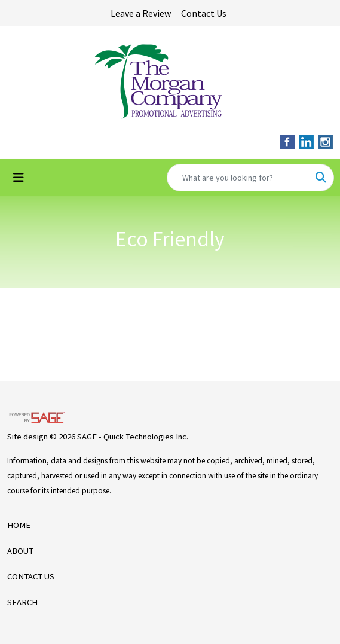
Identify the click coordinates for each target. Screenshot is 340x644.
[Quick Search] (238, 178)
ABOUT (20, 551)
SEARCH (22, 602)
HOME (19, 525)
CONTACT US (31, 576)
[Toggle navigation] (19, 178)
